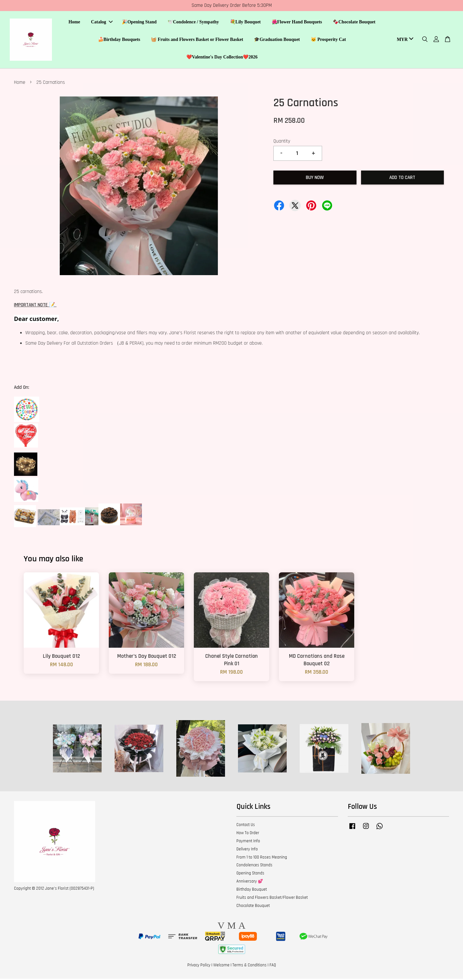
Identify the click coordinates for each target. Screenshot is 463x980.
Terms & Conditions (250, 967)
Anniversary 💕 (250, 883)
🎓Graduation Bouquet (277, 40)
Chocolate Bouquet (253, 907)
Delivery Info (247, 850)
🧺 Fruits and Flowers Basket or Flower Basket (197, 40)
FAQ (273, 967)
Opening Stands (250, 875)
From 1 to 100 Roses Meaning (262, 859)
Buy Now (315, 179)
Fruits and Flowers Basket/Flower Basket (272, 899)
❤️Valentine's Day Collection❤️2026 (222, 58)
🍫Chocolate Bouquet (354, 23)
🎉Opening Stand (139, 23)
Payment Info (248, 842)
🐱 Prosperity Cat (328, 40)
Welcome (221, 967)
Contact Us (246, 826)
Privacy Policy (199, 967)
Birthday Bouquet (252, 891)
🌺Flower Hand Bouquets (297, 23)
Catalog (102, 23)
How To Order (248, 834)
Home (74, 23)
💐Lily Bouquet (245, 23)
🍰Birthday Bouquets (119, 40)
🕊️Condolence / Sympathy (193, 23)
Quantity (282, 142)
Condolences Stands (254, 867)
